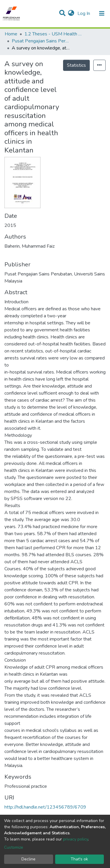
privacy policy (76, 839)
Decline (28, 859)
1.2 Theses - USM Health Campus (54, 34)
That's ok (79, 859)
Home (11, 34)
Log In (84, 13)
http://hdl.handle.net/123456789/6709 (45, 807)
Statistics (76, 65)
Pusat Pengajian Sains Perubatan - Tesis (41, 41)
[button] (71, 13)
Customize (14, 847)
